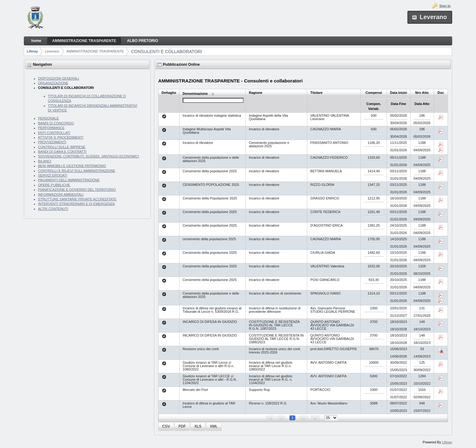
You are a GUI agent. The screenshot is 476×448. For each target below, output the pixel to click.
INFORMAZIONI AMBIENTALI (61, 195)
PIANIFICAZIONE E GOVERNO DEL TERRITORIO (77, 190)
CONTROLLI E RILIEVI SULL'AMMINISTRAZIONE (77, 171)
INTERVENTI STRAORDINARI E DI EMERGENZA (76, 204)
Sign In (445, 6)
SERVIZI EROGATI (53, 175)
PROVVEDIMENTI (52, 142)
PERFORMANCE (51, 128)
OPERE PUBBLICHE (54, 185)
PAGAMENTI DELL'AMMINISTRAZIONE (69, 180)
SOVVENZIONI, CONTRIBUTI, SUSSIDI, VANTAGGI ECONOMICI (89, 156)
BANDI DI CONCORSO (56, 123)
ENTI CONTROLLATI (54, 133)
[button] (166, 427)
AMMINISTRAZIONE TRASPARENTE (95, 51)
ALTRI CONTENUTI (53, 209)
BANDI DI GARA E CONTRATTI (62, 152)
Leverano (52, 51)
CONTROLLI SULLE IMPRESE (62, 147)
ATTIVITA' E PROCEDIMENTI (61, 137)
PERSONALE (48, 118)
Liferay (32, 51)
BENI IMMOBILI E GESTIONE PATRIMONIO (72, 166)
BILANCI (45, 161)
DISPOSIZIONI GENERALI (59, 78)
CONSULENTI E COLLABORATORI (167, 52)
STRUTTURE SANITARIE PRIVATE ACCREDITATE (77, 199)
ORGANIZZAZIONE (53, 83)
